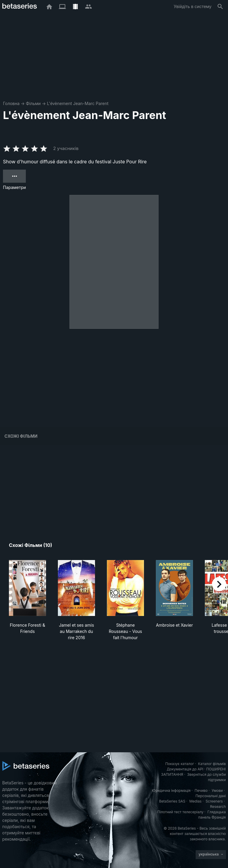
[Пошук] (220, 7)
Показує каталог (180, 764)
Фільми (33, 103)
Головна (11, 103)
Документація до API (185, 769)
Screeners (214, 801)
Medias (195, 801)
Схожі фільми (21, 436)
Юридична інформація (171, 790)
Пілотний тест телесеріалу (180, 812)
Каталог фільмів (212, 764)
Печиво (201, 790)
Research (218, 807)
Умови (217, 790)
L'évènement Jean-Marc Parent (78, 103)
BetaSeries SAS (172, 801)
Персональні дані (210, 796)
